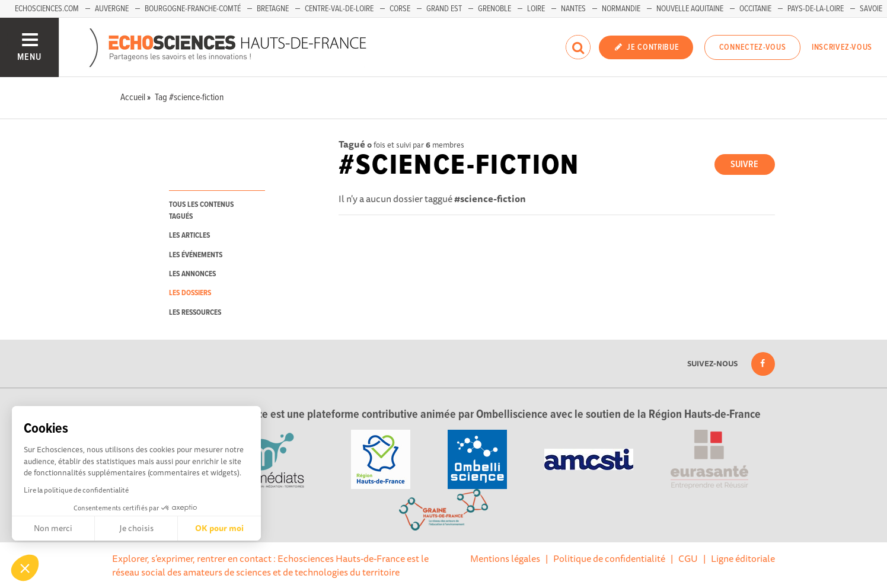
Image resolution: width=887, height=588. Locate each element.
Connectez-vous (753, 47)
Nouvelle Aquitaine (690, 9)
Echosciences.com (47, 9)
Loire (536, 9)
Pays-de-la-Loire (816, 9)
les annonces (192, 274)
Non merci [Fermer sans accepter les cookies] (53, 528)
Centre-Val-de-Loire (339, 9)
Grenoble (494, 9)
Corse (400, 9)
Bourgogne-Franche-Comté (193, 9)
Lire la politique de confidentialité (76, 490)
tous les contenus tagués (201, 210)
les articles (189, 236)
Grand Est (444, 9)
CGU (688, 558)
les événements (196, 255)
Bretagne (273, 9)
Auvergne (112, 9)
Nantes (573, 9)
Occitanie (755, 9)
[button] (25, 568)
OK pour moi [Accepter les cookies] (219, 528)
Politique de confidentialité (609, 558)
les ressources (195, 313)
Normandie (621, 9)
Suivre (744, 164)
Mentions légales (505, 558)
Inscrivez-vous (842, 47)
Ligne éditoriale (743, 558)
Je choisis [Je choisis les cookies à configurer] (136, 528)
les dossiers (190, 293)
